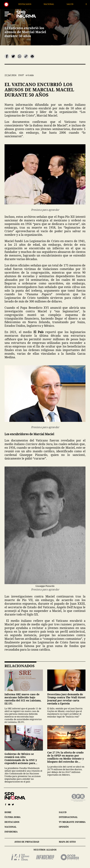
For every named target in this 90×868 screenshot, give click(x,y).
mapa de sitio (67, 842)
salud (63, 812)
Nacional (66, 4)
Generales (17, 4)
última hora (12, 817)
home (8, 812)
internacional (68, 817)
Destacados (42, 4)
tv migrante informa (72, 822)
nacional (11, 827)
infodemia (11, 832)
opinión (64, 827)
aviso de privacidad (27, 842)
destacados (12, 822)
